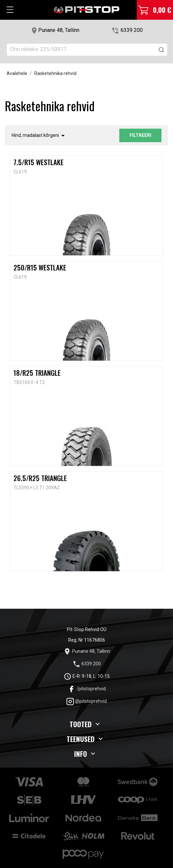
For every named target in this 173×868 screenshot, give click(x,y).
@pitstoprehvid (86, 701)
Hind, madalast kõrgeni (39, 136)
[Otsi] (87, 50)
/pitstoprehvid (87, 689)
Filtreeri (140, 135)
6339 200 (132, 30)
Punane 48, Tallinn (59, 30)
